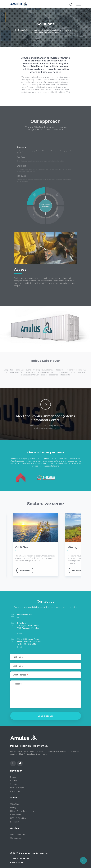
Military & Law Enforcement (22, 811)
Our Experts (15, 838)
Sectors (14, 784)
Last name (18, 666)
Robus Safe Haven (33, 66)
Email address (20, 675)
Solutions (14, 780)
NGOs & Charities (18, 818)
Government (16, 815)
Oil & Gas (14, 804)
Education (15, 822)
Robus (13, 777)
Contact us (15, 791)
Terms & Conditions (20, 859)
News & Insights (17, 788)
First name (18, 657)
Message (17, 684)
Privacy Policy (17, 862)
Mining (13, 807)
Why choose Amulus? (20, 834)
